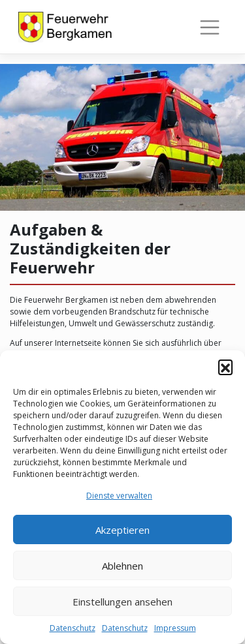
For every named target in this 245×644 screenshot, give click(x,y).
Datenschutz (73, 628)
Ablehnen (122, 566)
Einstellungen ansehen (122, 602)
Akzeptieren (122, 530)
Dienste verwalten (119, 496)
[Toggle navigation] (210, 27)
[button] (225, 367)
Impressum (175, 628)
